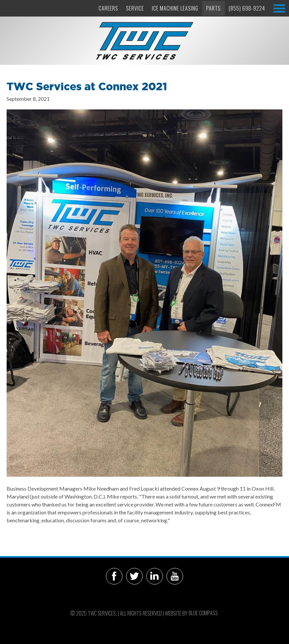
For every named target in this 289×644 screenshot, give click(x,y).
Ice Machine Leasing (175, 8)
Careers (108, 8)
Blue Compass (203, 613)
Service (135, 8)
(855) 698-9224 (247, 8)
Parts (214, 8)
